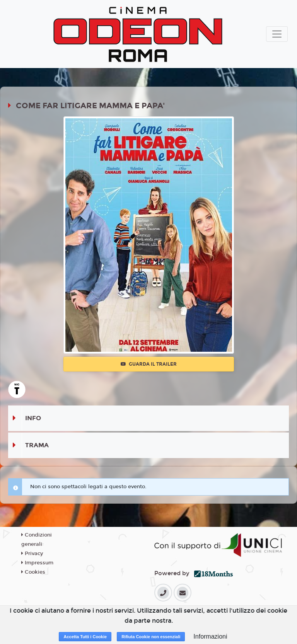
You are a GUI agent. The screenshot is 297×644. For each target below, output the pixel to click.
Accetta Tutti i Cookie (85, 637)
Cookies (33, 572)
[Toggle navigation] (277, 34)
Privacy (32, 554)
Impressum (37, 563)
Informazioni (210, 636)
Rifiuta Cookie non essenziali (151, 637)
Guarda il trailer (149, 364)
